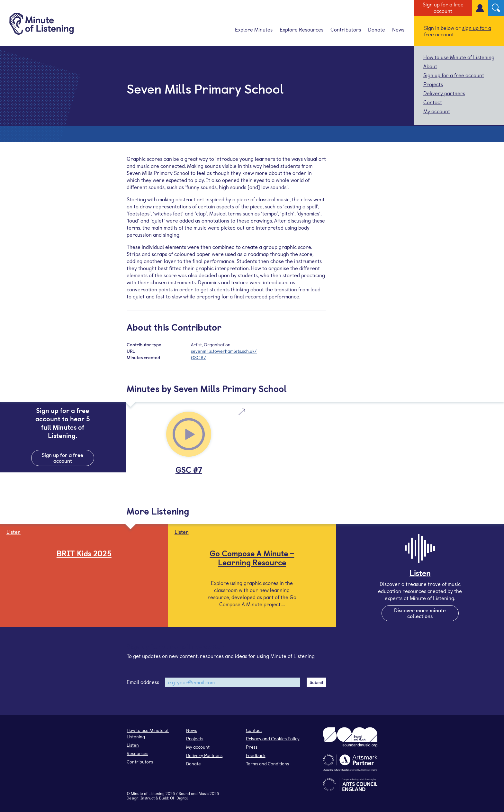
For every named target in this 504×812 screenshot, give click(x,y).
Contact (433, 102)
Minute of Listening (148, 793)
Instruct (148, 798)
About (430, 66)
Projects (433, 84)
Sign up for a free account (443, 7)
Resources (137, 753)
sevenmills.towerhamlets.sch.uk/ (224, 351)
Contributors (346, 29)
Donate (377, 29)
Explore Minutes (254, 29)
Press (252, 747)
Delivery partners (444, 93)
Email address (143, 682)
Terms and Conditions (267, 764)
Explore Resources (301, 29)
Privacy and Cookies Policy (273, 739)
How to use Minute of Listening (459, 57)
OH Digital (179, 798)
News (398, 29)
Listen (133, 745)
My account (437, 111)
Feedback (256, 755)
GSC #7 (198, 357)
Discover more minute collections (420, 613)
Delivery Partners (204, 755)
